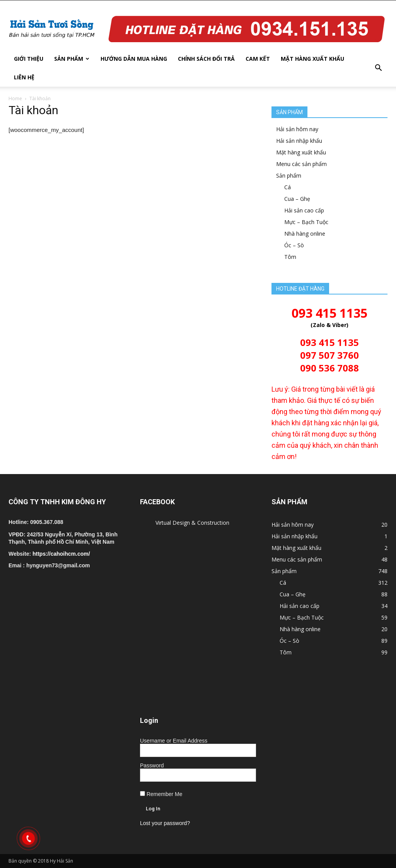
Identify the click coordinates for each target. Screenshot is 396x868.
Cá (288, 187)
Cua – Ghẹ (297, 199)
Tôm (290, 257)
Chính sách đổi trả (206, 59)
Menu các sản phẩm (301, 164)
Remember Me (161, 794)
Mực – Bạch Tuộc (306, 222)
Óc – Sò (294, 245)
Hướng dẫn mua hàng (134, 59)
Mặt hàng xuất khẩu (312, 59)
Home (15, 98)
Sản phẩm (72, 59)
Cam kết (258, 59)
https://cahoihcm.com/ (61, 554)
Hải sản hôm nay (297, 129)
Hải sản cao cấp (304, 210)
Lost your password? (165, 823)
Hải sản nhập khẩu (299, 141)
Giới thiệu (29, 59)
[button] (378, 68)
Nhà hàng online (305, 234)
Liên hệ (24, 77)
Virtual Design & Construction (192, 523)
